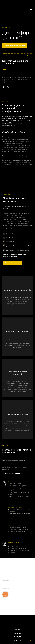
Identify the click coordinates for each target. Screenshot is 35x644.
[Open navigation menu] (31, 10)
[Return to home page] (16, 10)
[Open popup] (5, 70)
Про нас (17, 629)
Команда (17, 633)
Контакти (18, 640)
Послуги (18, 637)
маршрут (16, 576)
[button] (15, 45)
